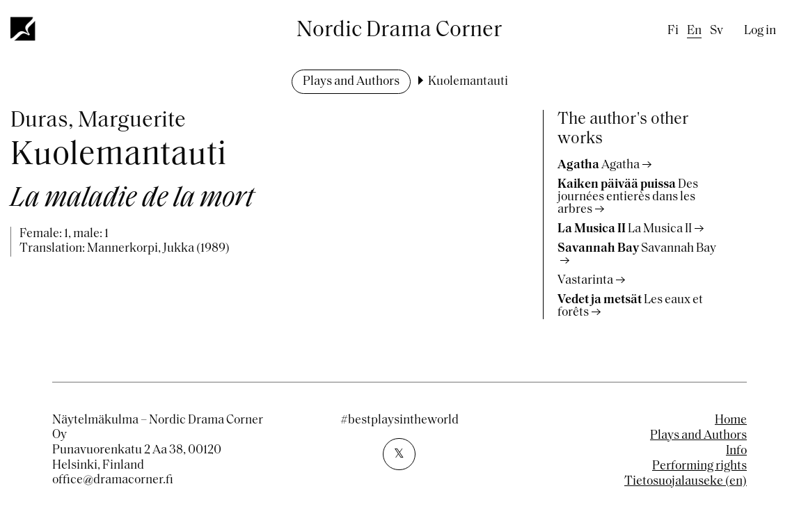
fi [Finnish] (673, 31)
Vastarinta (585, 281)
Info (736, 451)
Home (731, 420)
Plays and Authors (351, 82)
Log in (760, 31)
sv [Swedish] (717, 31)
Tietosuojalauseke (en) (686, 482)
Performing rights (699, 466)
